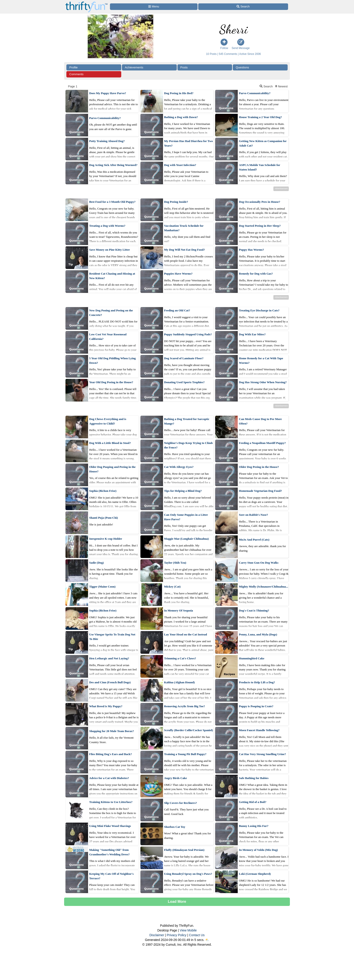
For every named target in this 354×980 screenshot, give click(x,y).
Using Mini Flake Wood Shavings (110, 826)
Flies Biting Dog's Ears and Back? (111, 754)
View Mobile (188, 930)
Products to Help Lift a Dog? (257, 682)
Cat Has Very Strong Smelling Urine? (262, 754)
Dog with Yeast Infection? (180, 165)
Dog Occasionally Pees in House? (260, 202)
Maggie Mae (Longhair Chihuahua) (186, 539)
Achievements (134, 67)
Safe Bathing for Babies (254, 778)
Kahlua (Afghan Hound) (179, 682)
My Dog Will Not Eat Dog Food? (185, 250)
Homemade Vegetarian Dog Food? (260, 491)
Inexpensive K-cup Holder (106, 539)
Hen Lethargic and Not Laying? (109, 658)
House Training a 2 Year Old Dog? (260, 117)
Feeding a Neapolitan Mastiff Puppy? (262, 443)
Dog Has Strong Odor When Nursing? (263, 382)
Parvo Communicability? (255, 93)
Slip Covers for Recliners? (180, 803)
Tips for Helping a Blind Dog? (183, 491)
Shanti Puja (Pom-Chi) (104, 518)
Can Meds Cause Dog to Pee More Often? (260, 421)
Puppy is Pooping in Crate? (256, 706)
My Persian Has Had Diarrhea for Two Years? (189, 143)
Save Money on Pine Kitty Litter (109, 250)
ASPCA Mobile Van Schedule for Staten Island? (260, 167)
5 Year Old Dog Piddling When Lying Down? (112, 360)
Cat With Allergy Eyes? (179, 467)
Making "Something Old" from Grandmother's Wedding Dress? (109, 852)
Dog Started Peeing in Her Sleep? (260, 226)
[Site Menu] (154, 7)
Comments (76, 74)
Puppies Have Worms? (178, 274)
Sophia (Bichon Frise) (103, 491)
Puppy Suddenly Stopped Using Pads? (188, 334)
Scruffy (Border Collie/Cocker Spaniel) (189, 730)
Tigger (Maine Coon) (102, 587)
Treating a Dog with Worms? (107, 226)
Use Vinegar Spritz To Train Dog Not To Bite (112, 637)
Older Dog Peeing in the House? (259, 467)
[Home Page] (86, 3)
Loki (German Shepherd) (255, 874)
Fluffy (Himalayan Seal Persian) (184, 850)
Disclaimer (157, 935)
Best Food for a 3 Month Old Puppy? (112, 202)
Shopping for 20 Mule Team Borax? (112, 731)
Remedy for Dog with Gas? (256, 274)
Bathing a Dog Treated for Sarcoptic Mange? (187, 421)
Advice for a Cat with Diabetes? (109, 778)
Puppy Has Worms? (251, 250)
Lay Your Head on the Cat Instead (186, 634)
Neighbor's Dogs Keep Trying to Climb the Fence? (189, 445)
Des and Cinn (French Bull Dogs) (110, 682)
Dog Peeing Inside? (176, 202)
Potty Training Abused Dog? (107, 141)
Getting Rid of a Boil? (253, 802)
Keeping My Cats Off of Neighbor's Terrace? (111, 876)
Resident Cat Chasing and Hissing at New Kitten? (112, 276)
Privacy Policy (176, 935)
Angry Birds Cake (176, 778)
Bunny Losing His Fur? (254, 826)
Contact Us (197, 935)
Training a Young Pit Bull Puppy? (185, 754)
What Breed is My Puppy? (106, 706)
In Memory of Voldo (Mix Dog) (258, 850)
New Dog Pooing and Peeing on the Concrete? (111, 313)
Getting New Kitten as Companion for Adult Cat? (263, 143)
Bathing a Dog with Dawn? (181, 117)
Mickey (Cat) (172, 587)
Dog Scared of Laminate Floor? (184, 358)
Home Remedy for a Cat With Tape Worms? (261, 360)
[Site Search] (243, 7)
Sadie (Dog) (97, 563)
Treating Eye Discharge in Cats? (259, 310)
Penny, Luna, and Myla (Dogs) (258, 634)
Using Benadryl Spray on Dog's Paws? (188, 874)
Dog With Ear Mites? (252, 334)
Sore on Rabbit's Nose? (253, 515)
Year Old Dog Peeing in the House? (111, 382)
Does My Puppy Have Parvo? (108, 93)
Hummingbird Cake (252, 658)
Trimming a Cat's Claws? (180, 658)
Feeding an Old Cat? (177, 310)
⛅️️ (207, 940)
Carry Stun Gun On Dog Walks (259, 563)
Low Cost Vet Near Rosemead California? (108, 337)
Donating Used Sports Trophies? (184, 382)
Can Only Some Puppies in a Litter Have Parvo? (186, 517)
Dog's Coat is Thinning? (254, 610)
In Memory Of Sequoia (179, 610)
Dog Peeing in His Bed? (179, 93)
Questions (242, 67)
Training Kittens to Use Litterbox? (111, 802)
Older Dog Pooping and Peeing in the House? (112, 469)
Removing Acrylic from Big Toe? (185, 706)
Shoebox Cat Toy (175, 827)
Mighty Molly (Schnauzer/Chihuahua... (263, 587)
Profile (73, 67)
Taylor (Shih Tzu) (175, 563)
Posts (184, 67)
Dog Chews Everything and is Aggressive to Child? (108, 421)
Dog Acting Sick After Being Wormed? (113, 165)
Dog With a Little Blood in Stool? (110, 443)
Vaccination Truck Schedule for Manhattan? (184, 228)
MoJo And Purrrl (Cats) (254, 540)
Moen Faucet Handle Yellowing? (259, 730)
